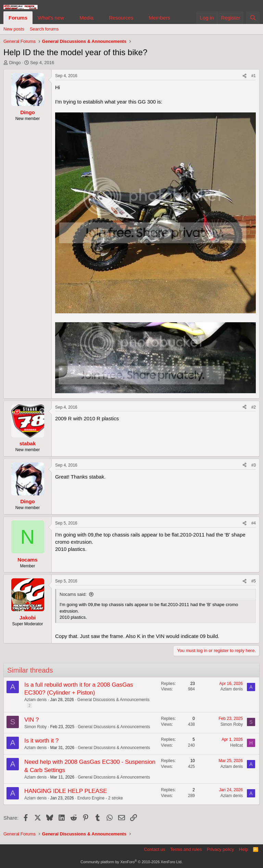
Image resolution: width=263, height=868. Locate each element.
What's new (51, 18)
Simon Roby (35, 727)
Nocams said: (73, 594)
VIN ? (32, 720)
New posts (14, 29)
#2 (254, 407)
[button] (70, 18)
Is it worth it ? (41, 741)
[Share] (245, 76)
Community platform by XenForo (131, 862)
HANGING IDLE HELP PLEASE (66, 791)
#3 (254, 465)
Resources (121, 18)
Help (244, 849)
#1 (254, 76)
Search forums (44, 29)
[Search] (253, 18)
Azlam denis (35, 700)
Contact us (154, 849)
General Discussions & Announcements (114, 700)
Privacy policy (220, 849)
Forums (18, 18)
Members (159, 18)
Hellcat (236, 745)
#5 (254, 581)
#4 (254, 523)
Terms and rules (186, 849)
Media (86, 18)
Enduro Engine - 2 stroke (100, 798)
